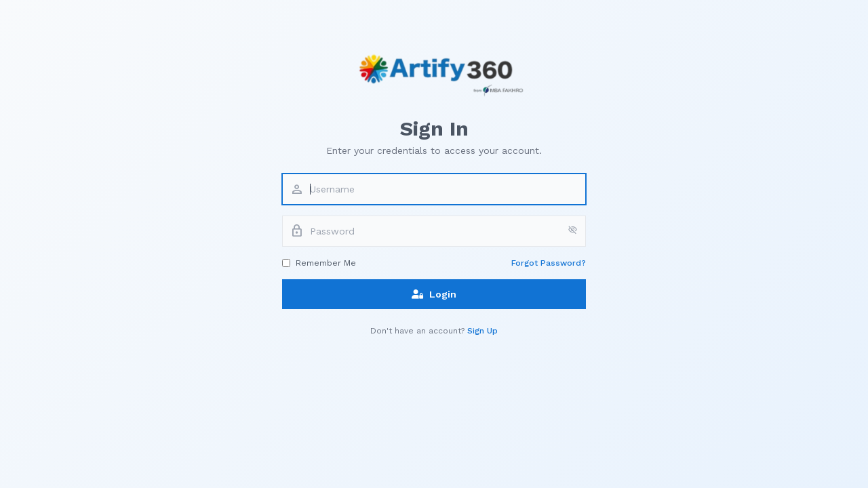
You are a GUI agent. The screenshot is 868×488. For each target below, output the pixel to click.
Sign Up (482, 331)
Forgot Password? (549, 263)
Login (434, 294)
